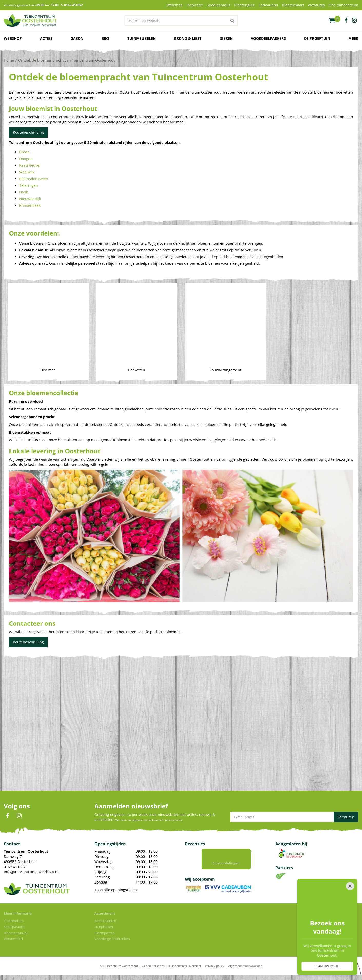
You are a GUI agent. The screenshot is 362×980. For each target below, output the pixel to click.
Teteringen (29, 185)
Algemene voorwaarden (245, 966)
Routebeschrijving (28, 132)
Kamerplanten (105, 921)
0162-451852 (15, 867)
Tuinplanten (104, 927)
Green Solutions (153, 966)
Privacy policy (215, 966)
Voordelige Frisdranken (112, 939)
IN (19, 816)
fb (346, 21)
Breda (24, 152)
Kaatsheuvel (30, 165)
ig (354, 21)
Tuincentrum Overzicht (185, 966)
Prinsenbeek (30, 205)
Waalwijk (27, 172)
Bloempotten (105, 933)
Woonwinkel (13, 939)
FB (8, 816)
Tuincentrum (14, 921)
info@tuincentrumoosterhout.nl (31, 872)
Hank (24, 192)
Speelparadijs (14, 927)
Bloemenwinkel (16, 933)
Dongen (26, 159)
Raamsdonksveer (34, 179)
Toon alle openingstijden (116, 890)
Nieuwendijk (30, 199)
